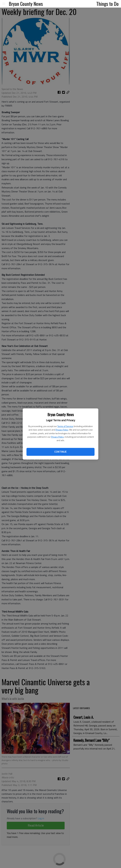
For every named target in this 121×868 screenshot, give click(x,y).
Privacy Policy (62, 430)
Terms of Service (65, 426)
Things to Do (107, 4)
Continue (60, 452)
